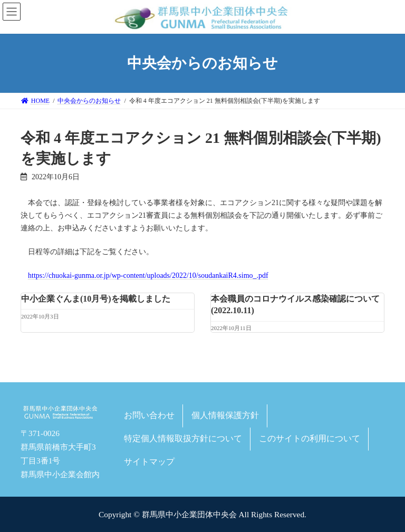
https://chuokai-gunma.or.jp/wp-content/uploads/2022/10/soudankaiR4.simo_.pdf (148, 275)
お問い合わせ (149, 415)
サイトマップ (149, 461)
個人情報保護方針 (225, 415)
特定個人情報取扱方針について (183, 438)
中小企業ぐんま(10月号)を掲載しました (96, 299)
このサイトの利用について (310, 438)
